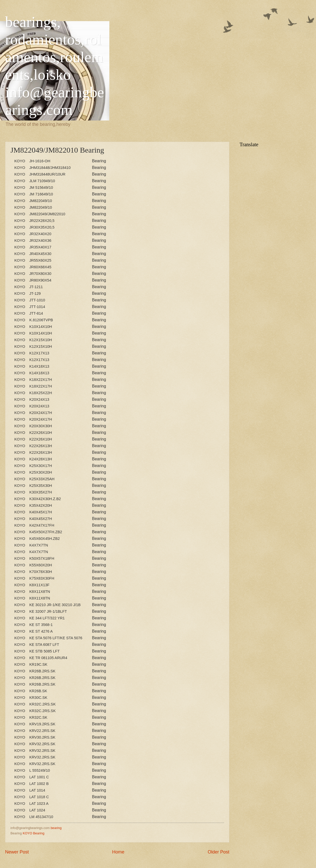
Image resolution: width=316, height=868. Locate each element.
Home (118, 852)
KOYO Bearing (34, 833)
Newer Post (17, 852)
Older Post (219, 852)
